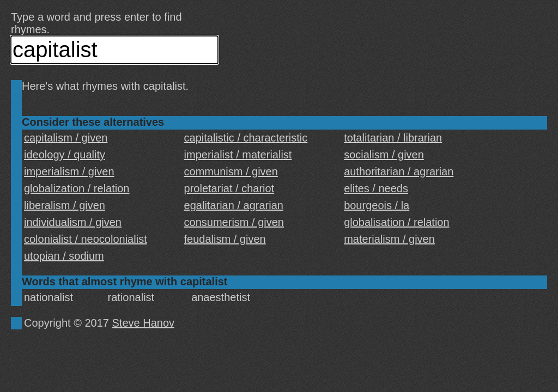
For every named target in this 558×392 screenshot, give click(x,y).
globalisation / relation (396, 222)
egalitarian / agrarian (234, 205)
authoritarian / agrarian (399, 171)
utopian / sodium (64, 256)
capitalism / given (66, 138)
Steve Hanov (144, 323)
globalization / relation (77, 188)
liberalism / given (65, 205)
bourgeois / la (377, 205)
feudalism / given (225, 239)
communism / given (231, 171)
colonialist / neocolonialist (86, 239)
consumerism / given (234, 222)
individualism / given (73, 222)
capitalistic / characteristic (246, 138)
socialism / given (384, 155)
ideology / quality (65, 155)
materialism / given (389, 239)
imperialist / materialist (238, 155)
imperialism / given (69, 171)
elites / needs (376, 188)
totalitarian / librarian (393, 138)
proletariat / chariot (229, 188)
